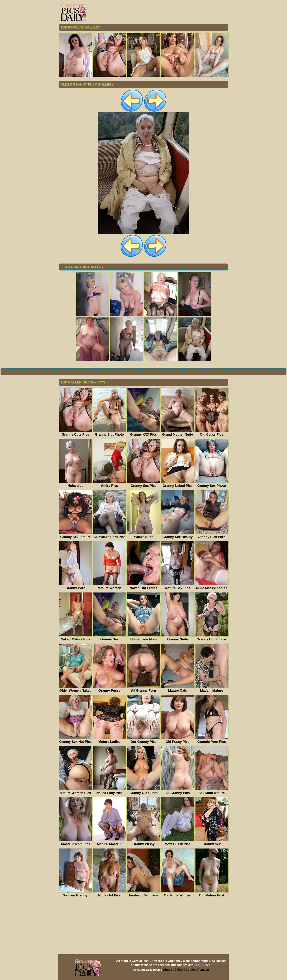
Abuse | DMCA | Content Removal (186, 970)
